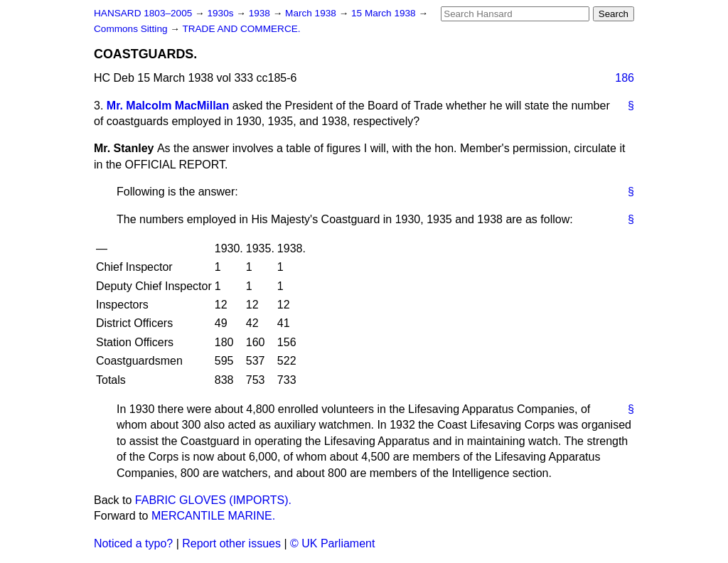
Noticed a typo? (133, 543)
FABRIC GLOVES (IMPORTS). (213, 500)
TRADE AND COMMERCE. (241, 29)
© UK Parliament (332, 543)
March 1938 (312, 13)
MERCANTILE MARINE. (213, 516)
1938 (261, 13)
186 (625, 78)
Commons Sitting (132, 29)
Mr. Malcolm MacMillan (168, 106)
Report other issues (231, 543)
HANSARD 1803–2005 (143, 13)
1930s (221, 13)
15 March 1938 (385, 13)
